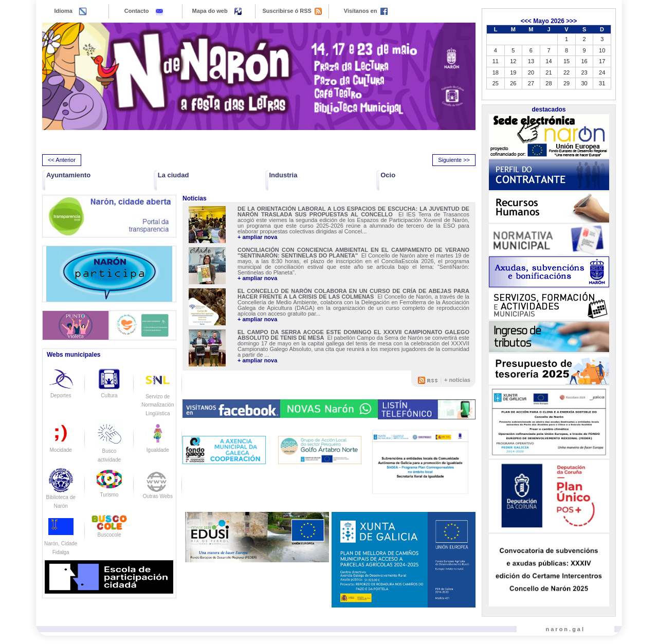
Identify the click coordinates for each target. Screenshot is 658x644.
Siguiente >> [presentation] (454, 160)
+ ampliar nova (257, 237)
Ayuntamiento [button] (68, 175)
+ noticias (457, 380)
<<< (526, 21)
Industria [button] (284, 175)
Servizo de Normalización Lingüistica (158, 396)
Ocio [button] (388, 175)
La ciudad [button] (173, 175)
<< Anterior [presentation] (62, 160)
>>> (571, 21)
